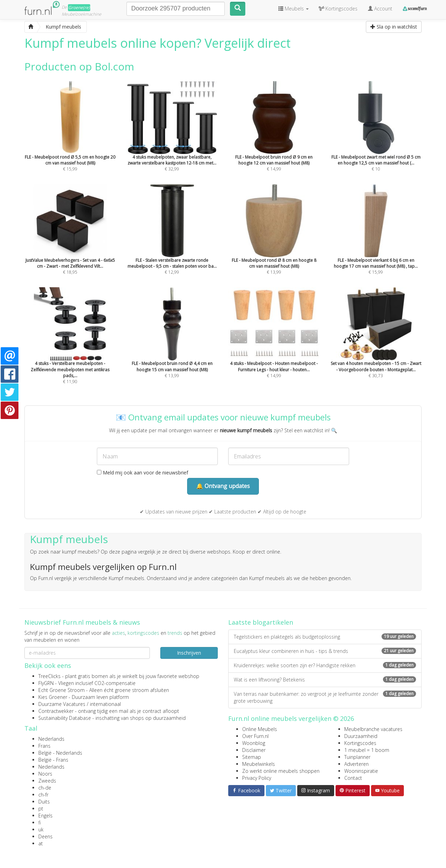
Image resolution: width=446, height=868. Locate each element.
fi (40, 823)
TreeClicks (49, 676)
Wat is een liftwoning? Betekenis (325, 680)
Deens (45, 836)
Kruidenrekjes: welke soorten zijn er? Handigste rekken (325, 665)
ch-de (45, 788)
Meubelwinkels (259, 764)
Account (380, 9)
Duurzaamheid (361, 736)
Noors (45, 774)
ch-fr (43, 795)
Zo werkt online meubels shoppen (281, 771)
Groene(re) (79, 7)
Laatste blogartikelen (261, 622)
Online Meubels (260, 729)
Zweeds (47, 781)
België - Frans (53, 760)
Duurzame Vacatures (62, 704)
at (41, 843)
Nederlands (51, 739)
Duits (44, 802)
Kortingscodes (360, 743)
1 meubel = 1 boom (367, 750)
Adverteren (356, 764)
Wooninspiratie (361, 771)
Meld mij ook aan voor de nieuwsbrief (143, 473)
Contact (353, 778)
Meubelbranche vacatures (373, 729)
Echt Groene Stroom (61, 690)
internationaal (105, 704)
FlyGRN (46, 683)
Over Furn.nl (255, 736)
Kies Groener (53, 697)
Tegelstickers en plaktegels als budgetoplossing (325, 637)
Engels (45, 816)
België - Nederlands (60, 753)
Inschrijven (189, 653)
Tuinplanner (357, 757)
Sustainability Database (65, 718)
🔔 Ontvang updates (223, 486)
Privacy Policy (257, 778)
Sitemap (252, 757)
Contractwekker (56, 711)
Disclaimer (254, 750)
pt (41, 809)
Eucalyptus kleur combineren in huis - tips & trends (325, 651)
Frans (44, 746)
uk (41, 829)
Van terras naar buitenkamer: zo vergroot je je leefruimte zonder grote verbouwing (325, 697)
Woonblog (254, 743)
